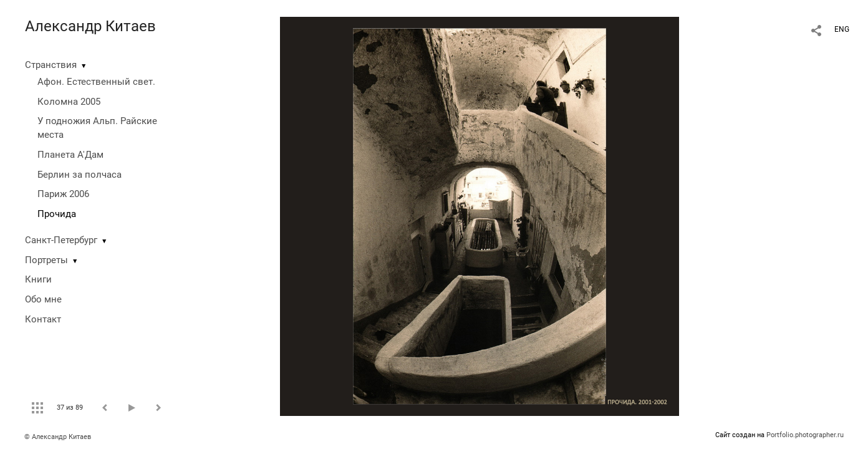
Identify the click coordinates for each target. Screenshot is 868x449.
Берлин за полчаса (80, 175)
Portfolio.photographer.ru (805, 435)
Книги (38, 279)
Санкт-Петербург (61, 240)
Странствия (51, 65)
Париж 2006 (63, 194)
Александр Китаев (90, 26)
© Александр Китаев (58, 437)
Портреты (46, 260)
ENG (842, 29)
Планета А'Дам (70, 155)
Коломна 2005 (69, 102)
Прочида (57, 214)
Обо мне (43, 299)
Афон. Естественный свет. (96, 82)
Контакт (43, 319)
